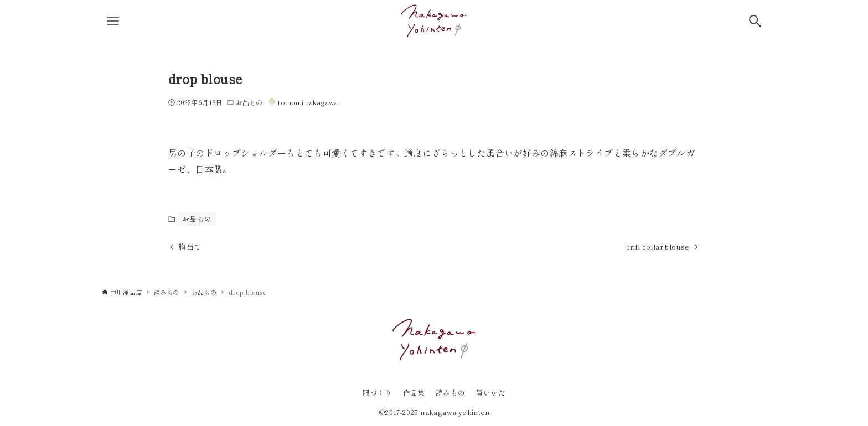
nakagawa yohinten (455, 412)
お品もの (249, 102)
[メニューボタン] (113, 21)
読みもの (451, 393)
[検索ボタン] (755, 21)
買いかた (491, 393)
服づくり (378, 393)
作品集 (414, 393)
